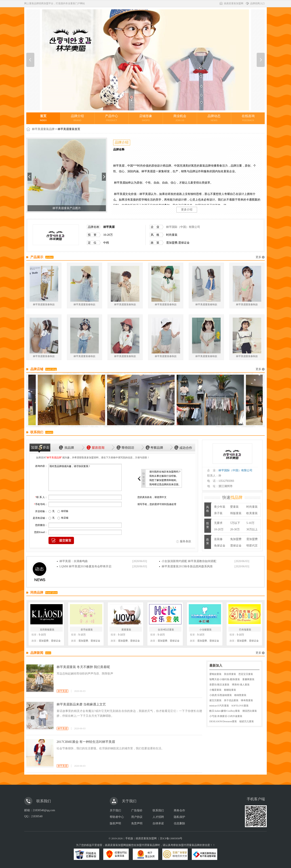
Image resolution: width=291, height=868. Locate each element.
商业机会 (180, 118)
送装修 (218, 539)
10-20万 (219, 529)
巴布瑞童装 (245, 630)
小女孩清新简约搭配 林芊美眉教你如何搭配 (189, 561)
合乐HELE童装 (166, 630)
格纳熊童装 (240, 695)
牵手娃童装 (87, 630)
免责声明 (137, 823)
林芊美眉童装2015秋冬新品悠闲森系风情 (187, 566)
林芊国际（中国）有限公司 (183, 227)
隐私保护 (179, 817)
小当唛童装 (206, 630)
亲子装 (218, 513)
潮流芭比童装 (250, 711)
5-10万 (250, 523)
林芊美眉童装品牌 (43, 129)
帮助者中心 (117, 817)
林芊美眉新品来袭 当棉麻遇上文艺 (81, 704)
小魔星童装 (215, 690)
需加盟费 (252, 539)
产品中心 (112, 118)
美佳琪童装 (230, 674)
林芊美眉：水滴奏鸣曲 (74, 561)
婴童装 (234, 507)
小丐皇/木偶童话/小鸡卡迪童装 (226, 716)
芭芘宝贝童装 (246, 674)
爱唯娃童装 (215, 674)
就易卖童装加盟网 (231, 3)
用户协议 (137, 817)
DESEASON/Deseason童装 (223, 721)
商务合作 (179, 810)
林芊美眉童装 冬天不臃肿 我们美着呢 (83, 667)
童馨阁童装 (248, 679)
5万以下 (235, 523)
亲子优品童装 (231, 700)
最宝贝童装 (215, 700)
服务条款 (186, 541)
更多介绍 (187, 210)
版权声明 (115, 823)
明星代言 (252, 546)
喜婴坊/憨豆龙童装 (219, 685)
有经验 (65, 511)
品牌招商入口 (255, 3)
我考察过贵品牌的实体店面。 (165, 484)
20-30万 (235, 529)
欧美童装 (252, 513)
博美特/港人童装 (241, 685)
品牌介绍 (77, 118)
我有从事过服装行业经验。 (164, 476)
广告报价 (137, 810)
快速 (232, 497)
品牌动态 (214, 118)
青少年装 (220, 507)
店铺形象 (146, 118)
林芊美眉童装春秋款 (44, 304)
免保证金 (220, 546)
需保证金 (236, 546)
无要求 (218, 523)
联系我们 (158, 810)
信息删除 (179, 823)
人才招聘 (158, 817)
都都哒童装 (230, 690)
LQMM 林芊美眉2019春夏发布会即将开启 (85, 566)
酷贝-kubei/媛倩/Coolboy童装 (225, 711)
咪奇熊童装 (247, 700)
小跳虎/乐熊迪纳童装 (221, 695)
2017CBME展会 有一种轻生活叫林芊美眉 (86, 742)
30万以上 (252, 529)
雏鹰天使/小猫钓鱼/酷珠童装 (225, 679)
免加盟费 (236, 539)
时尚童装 (252, 507)
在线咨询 (248, 118)
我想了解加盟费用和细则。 (164, 480)
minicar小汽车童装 (219, 706)
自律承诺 (158, 823)
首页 (43, 118)
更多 (258, 257)
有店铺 (65, 518)
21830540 (37, 816)
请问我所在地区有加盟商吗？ (165, 472)
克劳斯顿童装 (47, 630)
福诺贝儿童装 (247, 721)
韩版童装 (236, 513)
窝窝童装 (126, 630)
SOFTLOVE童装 (240, 706)
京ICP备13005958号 (171, 838)
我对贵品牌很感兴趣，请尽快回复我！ (85, 477)
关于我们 (115, 810)
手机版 (129, 838)
